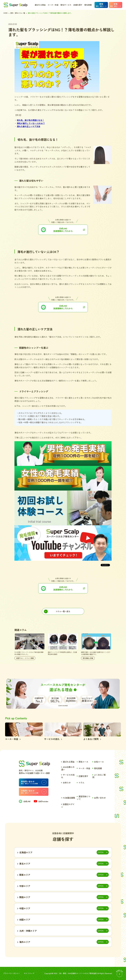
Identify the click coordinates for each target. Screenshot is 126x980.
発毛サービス (66, 5)
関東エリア (25, 875)
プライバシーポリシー (12, 973)
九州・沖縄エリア (28, 931)
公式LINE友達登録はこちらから (63, 230)
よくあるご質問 (99, 776)
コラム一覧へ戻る (63, 611)
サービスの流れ (68, 776)
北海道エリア (26, 852)
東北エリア (25, 864)
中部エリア (25, 886)
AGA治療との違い (68, 768)
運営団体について (84, 798)
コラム (81, 783)
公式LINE (25, 801)
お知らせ (67, 783)
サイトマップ (29, 973)
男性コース (83, 762)
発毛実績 (88, 5)
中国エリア (25, 908)
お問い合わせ (100, 798)
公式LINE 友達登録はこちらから (63, 588)
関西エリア (25, 897)
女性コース (99, 762)
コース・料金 (53, 5)
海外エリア (25, 942)
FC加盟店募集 (69, 798)
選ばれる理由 (40, 5)
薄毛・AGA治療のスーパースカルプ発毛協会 (80, 973)
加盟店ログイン (68, 806)
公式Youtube (41, 801)
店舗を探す (78, 5)
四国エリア (25, 920)
